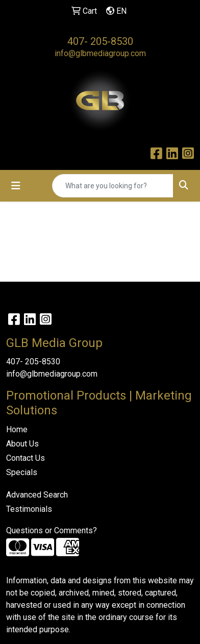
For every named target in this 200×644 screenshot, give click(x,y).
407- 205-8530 (100, 41)
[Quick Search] (113, 186)
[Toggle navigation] (16, 186)
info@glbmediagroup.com (100, 53)
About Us (22, 444)
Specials (22, 472)
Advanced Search (37, 495)
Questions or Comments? (52, 530)
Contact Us (26, 458)
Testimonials (29, 509)
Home (17, 429)
